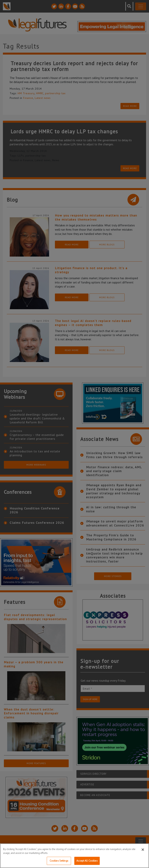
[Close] (143, 850)
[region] (74, 856)
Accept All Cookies (87, 861)
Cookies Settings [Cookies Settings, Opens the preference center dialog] (59, 861)
